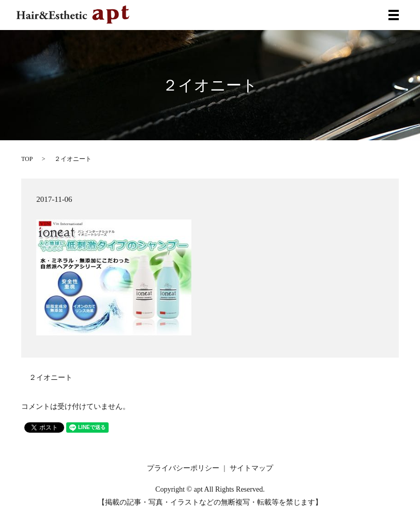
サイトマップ (251, 468)
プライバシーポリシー (183, 468)
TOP (27, 159)
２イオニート (51, 378)
